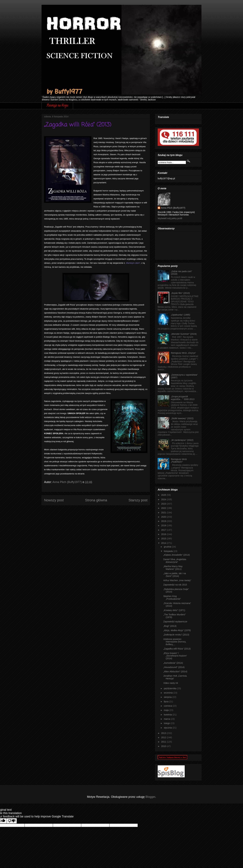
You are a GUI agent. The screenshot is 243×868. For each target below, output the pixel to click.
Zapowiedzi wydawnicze (175, 622)
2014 (164, 543)
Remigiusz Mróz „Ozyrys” (183, 353)
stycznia (168, 728)
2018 (164, 525)
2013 (164, 733)
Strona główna (96, 500)
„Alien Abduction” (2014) (175, 672)
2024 (164, 499)
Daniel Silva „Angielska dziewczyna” (175, 561)
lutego (167, 723)
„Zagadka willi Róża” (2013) (177, 649)
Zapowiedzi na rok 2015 (175, 585)
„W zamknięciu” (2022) (182, 440)
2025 (164, 495)
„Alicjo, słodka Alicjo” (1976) (177, 630)
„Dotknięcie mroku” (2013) (176, 635)
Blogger (150, 797)
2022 (164, 508)
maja (166, 710)
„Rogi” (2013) (170, 626)
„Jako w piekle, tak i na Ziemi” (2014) (175, 575)
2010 (164, 746)
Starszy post (138, 500)
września (168, 693)
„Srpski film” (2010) (180, 293)
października (170, 688)
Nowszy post (54, 500)
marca (167, 719)
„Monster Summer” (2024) (184, 334)
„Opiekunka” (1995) (181, 315)
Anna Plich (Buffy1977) (173, 208)
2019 (164, 521)
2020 (164, 517)
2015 (164, 539)
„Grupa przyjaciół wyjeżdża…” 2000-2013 (183, 398)
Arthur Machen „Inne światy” (177, 580)
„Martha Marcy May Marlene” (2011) (173, 568)
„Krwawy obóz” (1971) (174, 610)
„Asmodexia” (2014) (173, 663)
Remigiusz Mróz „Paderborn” (179, 461)
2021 (164, 513)
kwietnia (168, 715)
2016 (164, 534)
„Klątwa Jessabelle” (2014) (177, 555)
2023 (164, 504)
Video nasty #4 (171, 683)
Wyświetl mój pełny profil (170, 218)
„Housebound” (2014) (174, 667)
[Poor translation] (12, 821)
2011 (164, 742)
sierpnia (168, 697)
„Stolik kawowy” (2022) (182, 418)
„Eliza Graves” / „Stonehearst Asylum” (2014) (175, 656)
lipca (166, 702)
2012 (164, 737)
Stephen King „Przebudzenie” (172, 598)
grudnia (168, 547)
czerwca (168, 706)
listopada (169, 551)
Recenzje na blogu (57, 106)
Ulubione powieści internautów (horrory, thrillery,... (175, 642)
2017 (164, 530)
